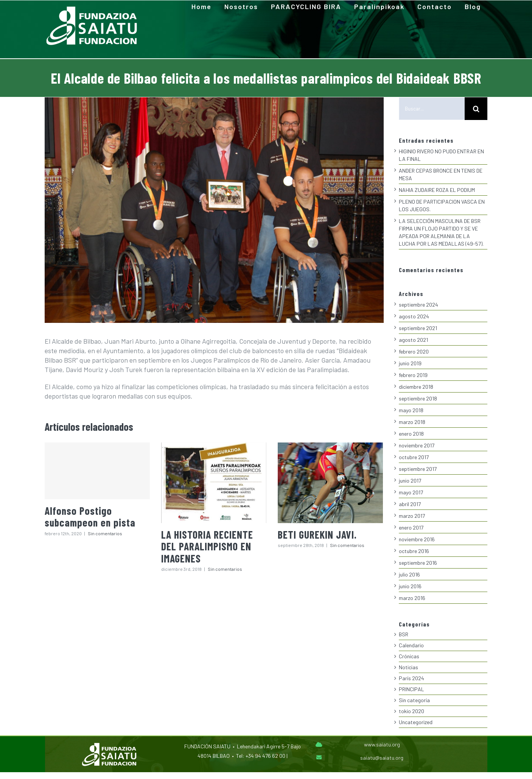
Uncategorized (416, 722)
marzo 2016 (412, 598)
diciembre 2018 (416, 387)
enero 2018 (411, 434)
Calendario (411, 645)
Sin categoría (414, 700)
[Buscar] (476, 109)
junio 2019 (410, 363)
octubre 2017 (414, 457)
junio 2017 (410, 481)
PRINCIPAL (411, 689)
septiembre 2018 (418, 398)
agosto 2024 (414, 316)
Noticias (408, 667)
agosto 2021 (413, 340)
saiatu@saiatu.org (382, 758)
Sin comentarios (105, 531)
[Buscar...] (432, 109)
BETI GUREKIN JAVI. (317, 532)
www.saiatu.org (382, 744)
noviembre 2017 (417, 445)
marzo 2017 (412, 516)
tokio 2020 (411, 711)
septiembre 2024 (418, 305)
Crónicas (409, 656)
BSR (404, 634)
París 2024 (411, 678)
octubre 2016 (414, 551)
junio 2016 (410, 586)
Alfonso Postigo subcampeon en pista (90, 514)
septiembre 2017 (418, 469)
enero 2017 (411, 527)
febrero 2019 (413, 375)
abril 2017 (410, 504)
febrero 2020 (414, 351)
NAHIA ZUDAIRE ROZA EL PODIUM (437, 190)
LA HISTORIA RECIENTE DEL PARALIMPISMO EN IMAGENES (207, 544)
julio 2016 (409, 574)
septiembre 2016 (418, 563)
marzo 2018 (412, 422)
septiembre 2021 (418, 328)
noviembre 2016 (417, 539)
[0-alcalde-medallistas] (214, 210)
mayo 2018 (411, 410)
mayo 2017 (411, 492)
